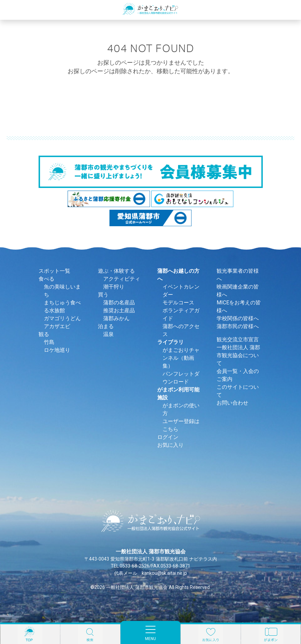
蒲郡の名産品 (119, 303)
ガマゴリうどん (62, 318)
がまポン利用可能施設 (178, 394)
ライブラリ (170, 342)
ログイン (168, 437)
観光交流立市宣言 (238, 339)
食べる (46, 279)
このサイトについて (238, 391)
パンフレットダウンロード (181, 378)
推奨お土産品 (119, 310)
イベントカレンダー (181, 291)
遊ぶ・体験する (116, 271)
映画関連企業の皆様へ (238, 291)
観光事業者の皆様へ (238, 275)
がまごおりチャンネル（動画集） (181, 358)
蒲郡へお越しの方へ (178, 275)
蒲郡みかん (116, 318)
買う (103, 295)
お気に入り (170, 445)
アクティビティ (122, 279)
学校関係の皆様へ (238, 318)
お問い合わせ (232, 403)
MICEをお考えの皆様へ (239, 307)
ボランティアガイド (181, 314)
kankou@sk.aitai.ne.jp (164, 573)
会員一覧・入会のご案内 (238, 375)
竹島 (49, 342)
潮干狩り (114, 287)
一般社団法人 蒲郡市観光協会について (238, 355)
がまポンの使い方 (181, 409)
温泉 (108, 334)
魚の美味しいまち (62, 291)
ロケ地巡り (57, 350)
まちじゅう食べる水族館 (62, 307)
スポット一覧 (54, 271)
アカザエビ (57, 326)
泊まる (106, 326)
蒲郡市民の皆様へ (238, 326)
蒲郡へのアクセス (181, 330)
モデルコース (178, 303)
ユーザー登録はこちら (181, 425)
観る (44, 334)
